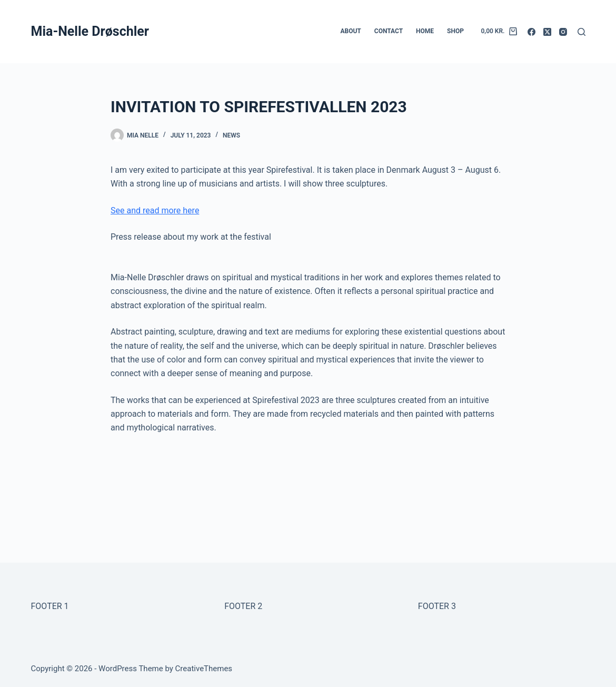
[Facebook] (531, 32)
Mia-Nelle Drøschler (90, 31)
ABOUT (350, 31)
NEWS (231, 135)
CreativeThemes (204, 669)
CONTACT (389, 31)
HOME (425, 31)
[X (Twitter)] (547, 32)
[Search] (582, 32)
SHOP (455, 31)
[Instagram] (563, 32)
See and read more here (155, 210)
